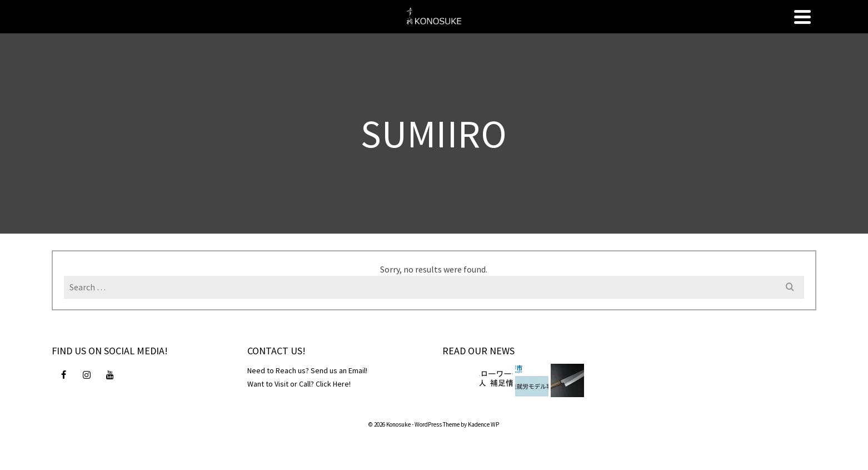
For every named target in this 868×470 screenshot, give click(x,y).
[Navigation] (802, 17)
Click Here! (333, 384)
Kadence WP (483, 424)
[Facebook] (63, 374)
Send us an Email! (339, 370)
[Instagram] (87, 374)
